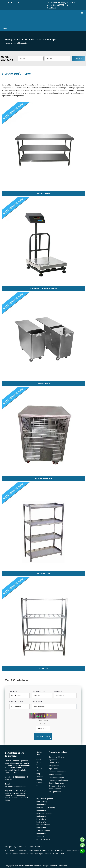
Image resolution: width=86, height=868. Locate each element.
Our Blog (38, 769)
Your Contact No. (38, 688)
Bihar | (32, 850)
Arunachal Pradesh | (47, 847)
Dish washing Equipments (42, 800)
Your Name (13, 688)
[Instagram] (16, 3)
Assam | (58, 847)
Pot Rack (44, 665)
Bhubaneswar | (24, 850)
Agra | (7, 847)
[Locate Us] (19, 3)
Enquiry (39, 776)
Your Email (58, 688)
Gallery (39, 765)
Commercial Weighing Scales (44, 285)
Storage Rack (44, 571)
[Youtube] (12, 3)
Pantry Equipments (56, 774)
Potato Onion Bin (44, 476)
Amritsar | (24, 847)
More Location (58, 850)
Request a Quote (43, 733)
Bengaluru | (76, 847)
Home (7, 43)
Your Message (37, 698)
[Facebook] (9, 3)
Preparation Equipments (58, 777)
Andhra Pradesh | (34, 847)
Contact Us (40, 780)
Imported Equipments (45, 795)
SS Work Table (44, 190)
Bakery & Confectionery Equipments (46, 806)
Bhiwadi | (8, 850)
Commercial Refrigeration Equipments (54, 762)
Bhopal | (15, 850)
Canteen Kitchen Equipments (43, 829)
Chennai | (48, 850)
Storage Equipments (57, 783)
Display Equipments (57, 780)
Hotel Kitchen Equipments (42, 817)
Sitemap (40, 773)
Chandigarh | (40, 850)
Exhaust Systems (43, 836)
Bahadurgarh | (67, 847)
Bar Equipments (55, 788)
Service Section (55, 786)
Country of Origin (16, 698)
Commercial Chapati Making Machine (57, 770)
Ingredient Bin (44, 380)
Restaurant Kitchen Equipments (44, 811)
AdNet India (63, 862)
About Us (39, 760)
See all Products (20, 43)
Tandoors (40, 833)
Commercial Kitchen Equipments (57, 755)
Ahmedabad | (15, 847)
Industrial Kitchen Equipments (43, 823)
